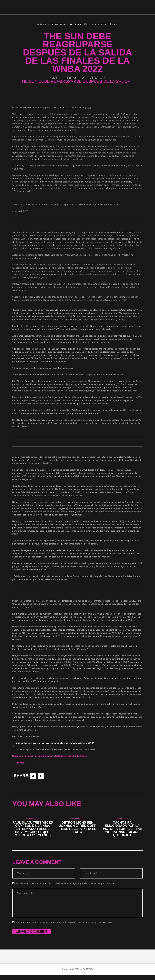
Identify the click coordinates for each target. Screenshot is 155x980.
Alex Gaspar (101, 24)
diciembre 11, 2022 (33, 819)
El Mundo (42, 24)
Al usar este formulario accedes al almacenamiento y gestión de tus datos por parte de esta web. (66, 927)
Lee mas (20, 763)
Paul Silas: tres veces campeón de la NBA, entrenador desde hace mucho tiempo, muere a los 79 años (33, 831)
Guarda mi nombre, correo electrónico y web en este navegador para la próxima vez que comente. (65, 888)
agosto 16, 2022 (122, 819)
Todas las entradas (87, 78)
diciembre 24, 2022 (77, 819)
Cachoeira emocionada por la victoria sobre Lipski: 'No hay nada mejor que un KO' (122, 829)
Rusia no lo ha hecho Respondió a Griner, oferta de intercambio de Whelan (50, 756)
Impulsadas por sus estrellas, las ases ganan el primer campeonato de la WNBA (55, 743)
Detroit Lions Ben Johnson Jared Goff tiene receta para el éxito (78, 828)
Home (50, 78)
